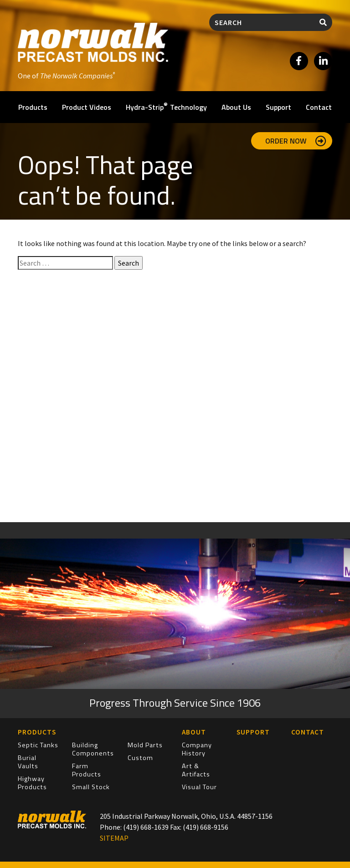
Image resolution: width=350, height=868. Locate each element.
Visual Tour (199, 787)
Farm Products (87, 770)
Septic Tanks (38, 745)
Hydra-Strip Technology (166, 106)
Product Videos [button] (87, 107)
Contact (319, 107)
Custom (140, 758)
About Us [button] (236, 107)
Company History (197, 749)
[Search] (262, 22)
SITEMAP (114, 838)
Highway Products (32, 783)
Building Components (93, 749)
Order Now (296, 141)
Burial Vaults (28, 762)
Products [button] (33, 107)
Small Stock (91, 787)
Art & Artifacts (196, 770)
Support (278, 107)
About (194, 732)
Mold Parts (145, 745)
